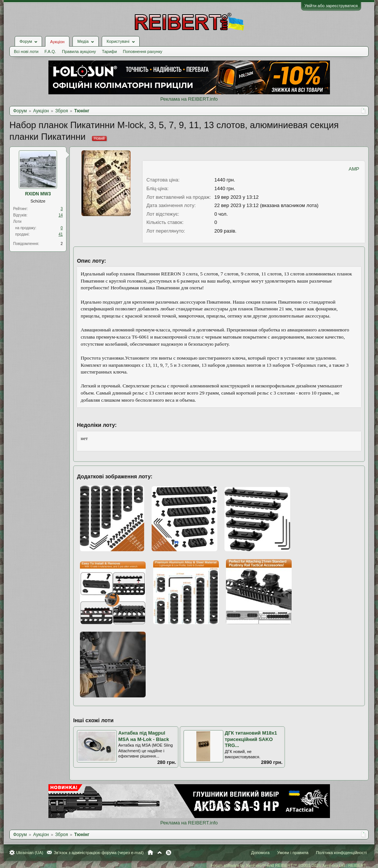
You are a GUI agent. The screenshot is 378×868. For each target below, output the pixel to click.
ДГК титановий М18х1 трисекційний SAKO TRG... (251, 739)
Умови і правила (293, 853)
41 (61, 234)
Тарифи (110, 51)
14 (61, 215)
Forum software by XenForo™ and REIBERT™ (289, 865)
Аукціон (57, 42)
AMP (354, 169)
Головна (150, 853)
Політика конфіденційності (341, 853)
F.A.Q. (50, 51)
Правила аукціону (79, 51)
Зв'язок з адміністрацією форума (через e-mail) (99, 853)
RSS (169, 853)
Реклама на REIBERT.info (189, 99)
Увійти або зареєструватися (331, 6)
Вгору (160, 853)
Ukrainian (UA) (30, 853)
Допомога (260, 853)
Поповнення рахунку (142, 51)
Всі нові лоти (26, 51)
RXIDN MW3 (38, 194)
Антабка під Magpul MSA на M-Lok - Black (144, 736)
